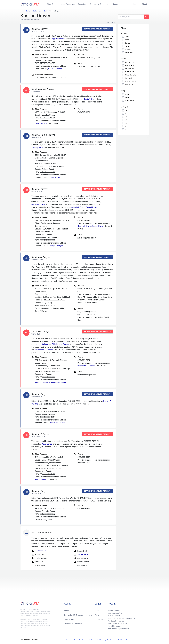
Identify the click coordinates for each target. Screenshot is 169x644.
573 (126, 117)
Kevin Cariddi (47, 444)
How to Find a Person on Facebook (121, 618)
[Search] (131, 17)
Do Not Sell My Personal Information (79, 614)
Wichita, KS (129, 84)
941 (126, 129)
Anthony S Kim (37, 148)
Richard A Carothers (57, 423)
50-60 (127, 97)
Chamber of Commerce (99, 4)
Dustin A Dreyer (90, 99)
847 (126, 126)
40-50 (127, 94)
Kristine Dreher (81, 555)
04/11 (119, 615)
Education (82, 4)
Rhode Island (129, 52)
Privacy (97, 614)
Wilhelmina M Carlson (61, 344)
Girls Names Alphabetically (117, 623)
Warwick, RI (129, 78)
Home (67, 610)
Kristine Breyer (39, 551)
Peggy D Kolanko (58, 39)
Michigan (128, 46)
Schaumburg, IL (130, 75)
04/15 (114, 612)
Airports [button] (115, 4)
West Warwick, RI (131, 81)
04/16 (109, 612)
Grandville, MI (129, 65)
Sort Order (110, 22)
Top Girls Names (113, 626)
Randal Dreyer (92, 207)
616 (126, 120)
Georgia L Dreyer (38, 204)
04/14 (119, 612)
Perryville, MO (130, 72)
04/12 (114, 615)
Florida (127, 37)
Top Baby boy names (115, 620)
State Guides (52, 4)
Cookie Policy (100, 619)
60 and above (129, 101)
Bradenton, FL (130, 62)
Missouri (128, 49)
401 (126, 114)
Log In (136, 4)
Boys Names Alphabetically (118, 629)
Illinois (127, 40)
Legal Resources (68, 4)
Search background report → (98, 29)
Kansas (127, 43)
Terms (97, 610)
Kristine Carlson (41, 344)
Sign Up (145, 4)
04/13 (109, 615)
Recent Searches (114, 610)
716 (126, 123)
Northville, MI (129, 69)
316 (126, 110)
